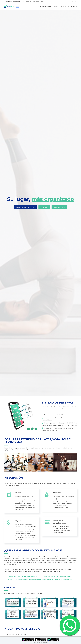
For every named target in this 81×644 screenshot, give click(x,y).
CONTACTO (63, 7)
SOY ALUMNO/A (73, 7)
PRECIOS (56, 7)
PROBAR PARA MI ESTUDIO (45, 7)
